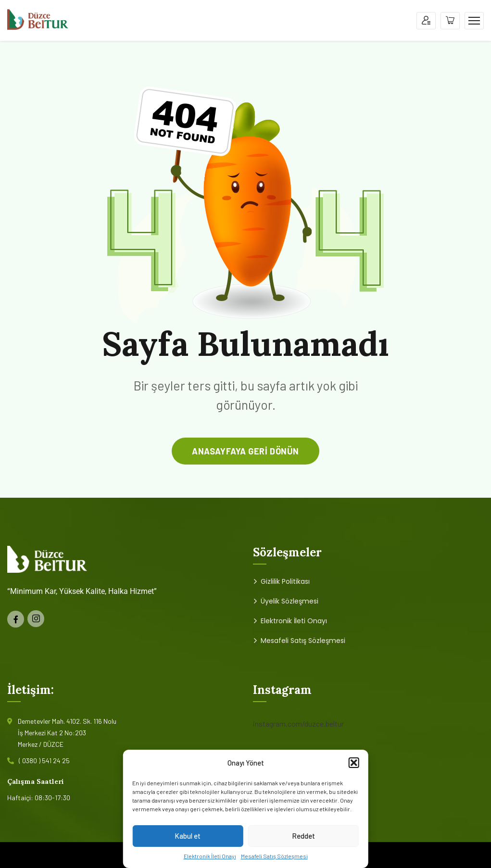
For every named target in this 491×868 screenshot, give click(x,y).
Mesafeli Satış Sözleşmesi (274, 856)
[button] (354, 763)
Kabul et (188, 836)
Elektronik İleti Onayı (210, 856)
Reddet (303, 836)
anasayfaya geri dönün (245, 451)
